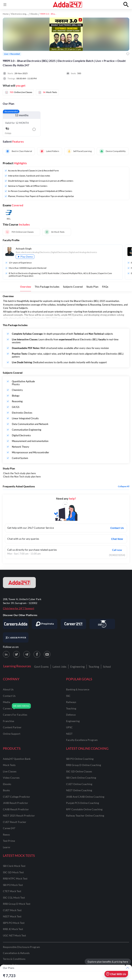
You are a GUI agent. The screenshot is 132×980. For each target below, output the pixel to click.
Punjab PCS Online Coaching (83, 803)
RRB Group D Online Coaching (84, 765)
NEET (69, 734)
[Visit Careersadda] (16, 624)
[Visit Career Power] (16, 637)
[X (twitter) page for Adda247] (16, 654)
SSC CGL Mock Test (14, 898)
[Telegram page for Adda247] (27, 654)
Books (6, 790)
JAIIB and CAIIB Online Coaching (85, 797)
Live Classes (10, 771)
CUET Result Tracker (15, 822)
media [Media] (6, 702)
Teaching (94, 667)
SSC (68, 696)
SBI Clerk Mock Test (14, 866)
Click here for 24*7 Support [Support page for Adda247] (19, 608)
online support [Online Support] (12, 734)
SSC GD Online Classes (79, 771)
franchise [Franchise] (8, 721)
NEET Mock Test (12, 916)
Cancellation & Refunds (16, 953)
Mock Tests (9, 765)
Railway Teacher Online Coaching (85, 816)
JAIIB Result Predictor (16, 803)
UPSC (69, 727)
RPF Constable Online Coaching (84, 809)
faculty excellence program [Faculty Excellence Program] (82, 740)
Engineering (78, 667)
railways (71, 702)
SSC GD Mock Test (13, 872)
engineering (73, 721)
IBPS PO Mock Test (14, 923)
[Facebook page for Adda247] (37, 654)
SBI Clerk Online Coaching (81, 778)
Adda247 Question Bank (17, 759)
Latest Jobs (60, 667)
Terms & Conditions (14, 959)
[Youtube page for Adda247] (47, 654)
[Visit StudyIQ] (102, 624)
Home (6, 14)
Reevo (6, 835)
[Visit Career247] (73, 624)
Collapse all (124, 486)
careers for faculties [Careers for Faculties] (15, 715)
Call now (117, 550)
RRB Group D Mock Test (17, 904)
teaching (71, 708)
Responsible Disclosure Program (21, 947)
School (107, 667)
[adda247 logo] (19, 583)
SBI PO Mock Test (13, 885)
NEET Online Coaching (79, 790)
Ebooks (34, 14)
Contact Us (117, 528)
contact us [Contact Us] (9, 696)
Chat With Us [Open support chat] (116, 974)
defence (71, 715)
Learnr (7, 847)
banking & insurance (78, 689)
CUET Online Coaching (79, 784)
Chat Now (117, 539)
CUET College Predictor (17, 797)
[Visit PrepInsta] (45, 624)
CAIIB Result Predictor (16, 809)
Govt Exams (41, 667)
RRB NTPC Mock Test (15, 878)
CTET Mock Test (12, 891)
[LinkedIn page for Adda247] (6, 654)
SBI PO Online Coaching (80, 759)
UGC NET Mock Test (14, 935)
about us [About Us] (8, 689)
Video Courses (11, 778)
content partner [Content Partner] (12, 727)
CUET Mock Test (12, 910)
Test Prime (9, 841)
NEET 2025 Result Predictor (19, 816)
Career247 (9, 828)
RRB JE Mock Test (13, 929)
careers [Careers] (7, 708)
